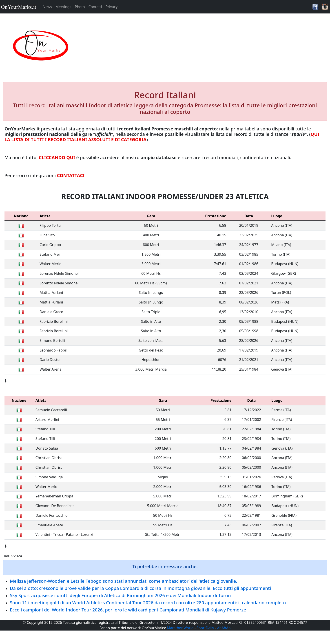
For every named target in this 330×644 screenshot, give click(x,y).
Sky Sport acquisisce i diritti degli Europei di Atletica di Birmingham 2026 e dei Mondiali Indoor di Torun (120, 595)
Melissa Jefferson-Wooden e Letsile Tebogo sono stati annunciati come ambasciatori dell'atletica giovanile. (124, 581)
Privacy (112, 7)
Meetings (63, 7)
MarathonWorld (180, 628)
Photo (80, 7)
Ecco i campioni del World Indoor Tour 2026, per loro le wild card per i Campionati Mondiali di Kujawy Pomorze (128, 610)
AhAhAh (224, 628)
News (47, 7)
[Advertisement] (206, 46)
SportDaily (205, 628)
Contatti (95, 7)
